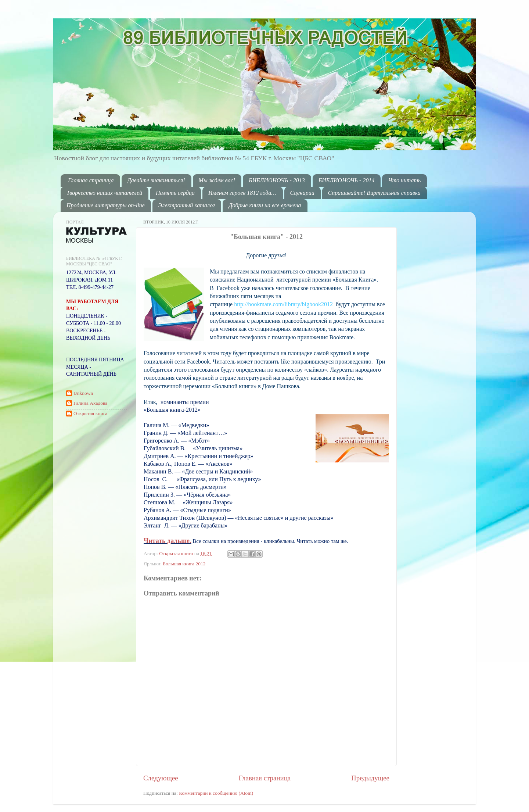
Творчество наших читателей (104, 193)
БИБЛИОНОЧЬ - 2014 (347, 180)
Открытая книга (177, 553)
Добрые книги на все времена (265, 205)
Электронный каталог (187, 205)
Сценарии (302, 193)
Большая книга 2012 (184, 564)
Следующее (161, 778)
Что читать (404, 180)
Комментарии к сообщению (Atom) (216, 793)
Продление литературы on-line (106, 205)
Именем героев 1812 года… (242, 193)
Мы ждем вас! (217, 180)
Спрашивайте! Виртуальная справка (374, 193)
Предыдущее (370, 778)
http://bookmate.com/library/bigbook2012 (283, 304)
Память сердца (175, 193)
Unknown (83, 393)
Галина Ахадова (90, 403)
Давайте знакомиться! (156, 180)
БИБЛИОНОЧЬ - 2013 (277, 180)
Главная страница (91, 180)
